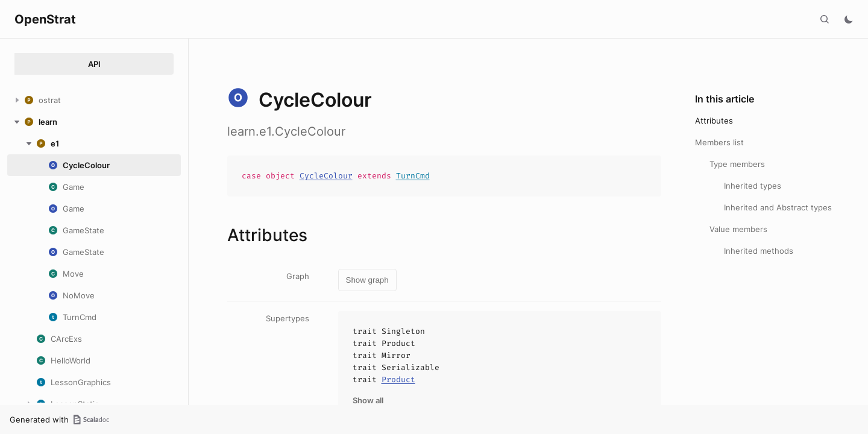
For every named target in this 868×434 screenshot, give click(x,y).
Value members (738, 229)
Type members (737, 164)
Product (398, 379)
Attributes (714, 121)
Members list (719, 142)
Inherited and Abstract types (778, 207)
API (94, 64)
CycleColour (326, 176)
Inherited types (753, 186)
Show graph (367, 280)
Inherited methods (759, 251)
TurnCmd (413, 176)
